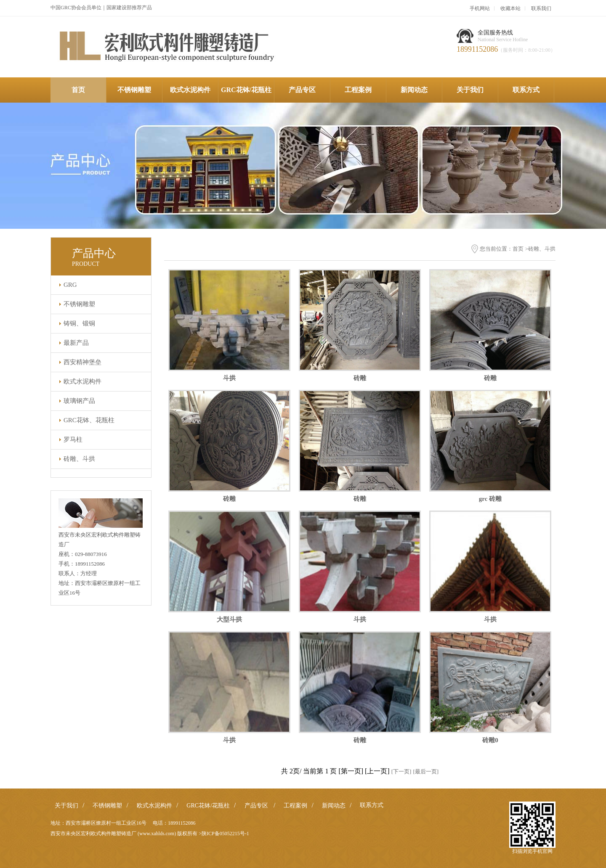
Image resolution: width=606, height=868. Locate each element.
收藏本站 (510, 8)
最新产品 (76, 343)
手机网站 (480, 8)
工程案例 (358, 90)
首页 (78, 90)
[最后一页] (426, 771)
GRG (70, 285)
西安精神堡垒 (82, 362)
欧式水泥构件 (190, 90)
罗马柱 (73, 439)
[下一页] (401, 771)
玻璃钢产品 (79, 401)
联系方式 (526, 90)
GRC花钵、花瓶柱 (89, 420)
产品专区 (302, 90)
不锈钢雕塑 (134, 90)
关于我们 (470, 90)
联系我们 (541, 8)
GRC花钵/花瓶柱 (246, 90)
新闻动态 (414, 90)
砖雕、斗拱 (79, 459)
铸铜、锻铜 (79, 323)
